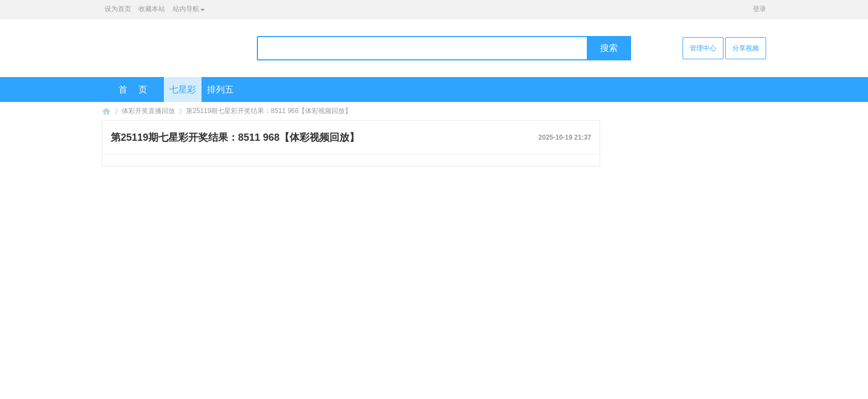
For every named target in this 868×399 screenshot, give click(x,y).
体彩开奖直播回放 (148, 111)
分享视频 (746, 48)
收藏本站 (152, 9)
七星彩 (183, 89)
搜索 (609, 48)
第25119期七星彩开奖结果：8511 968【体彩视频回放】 (269, 111)
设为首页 (118, 9)
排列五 (220, 89)
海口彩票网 (106, 111)
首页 (138, 89)
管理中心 (703, 48)
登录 (759, 9)
